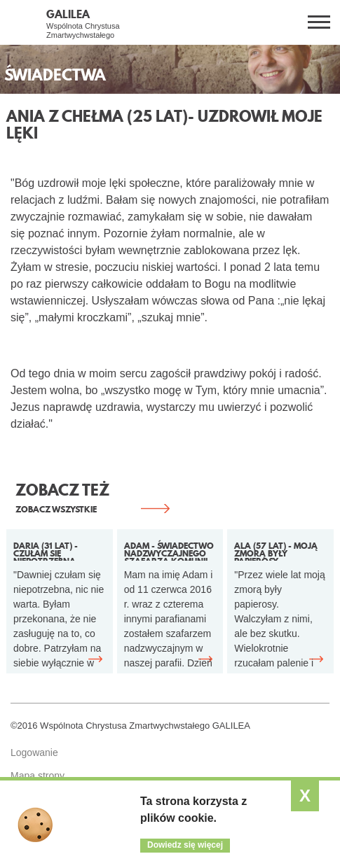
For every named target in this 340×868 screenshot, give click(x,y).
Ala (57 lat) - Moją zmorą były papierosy (276, 550)
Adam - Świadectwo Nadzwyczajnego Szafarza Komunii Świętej (169, 550)
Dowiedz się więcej (185, 845)
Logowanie (34, 752)
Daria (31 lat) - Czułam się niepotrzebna (46, 550)
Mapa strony (38, 776)
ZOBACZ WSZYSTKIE (56, 509)
